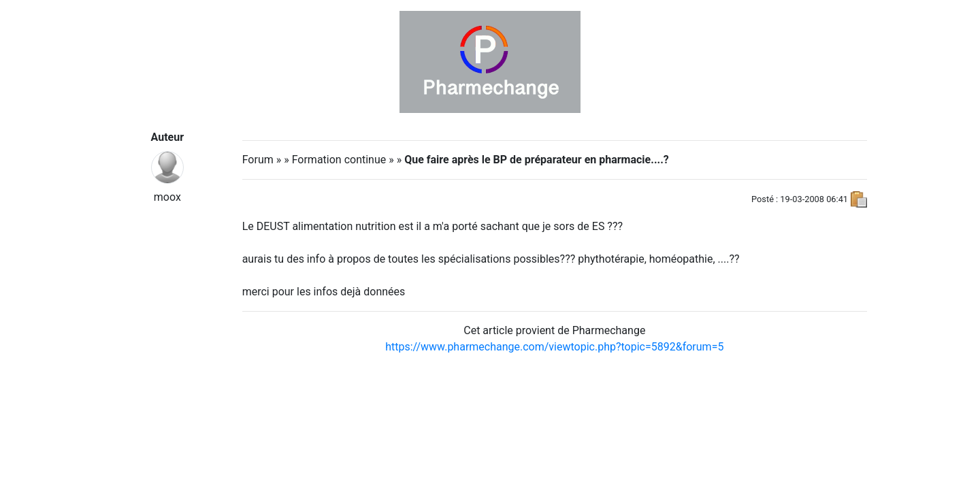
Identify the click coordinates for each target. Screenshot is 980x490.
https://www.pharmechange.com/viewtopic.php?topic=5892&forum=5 (554, 347)
